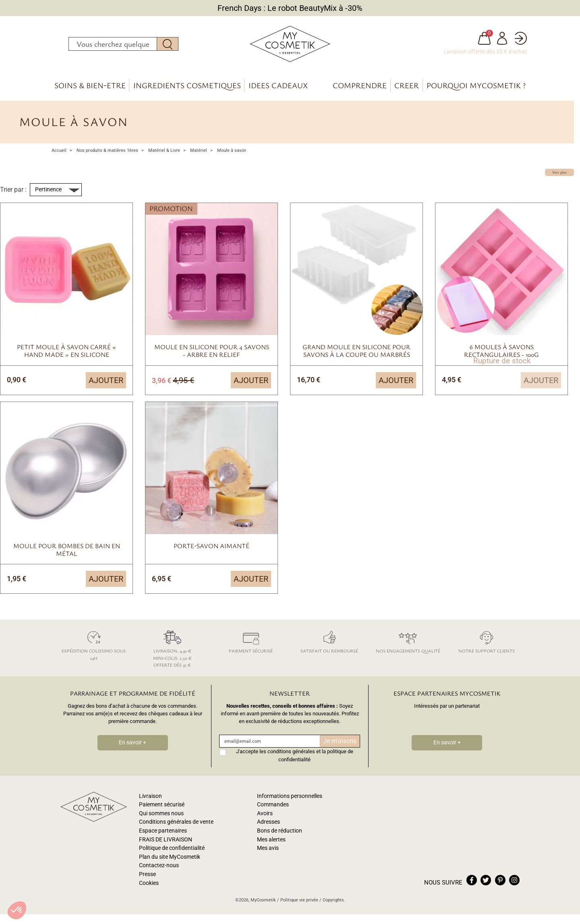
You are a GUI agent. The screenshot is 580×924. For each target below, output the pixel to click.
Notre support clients (486, 641)
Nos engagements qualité (408, 641)
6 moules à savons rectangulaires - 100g (501, 351)
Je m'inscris (340, 741)
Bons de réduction (280, 831)
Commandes (273, 805)
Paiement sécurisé (251, 641)
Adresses (268, 822)
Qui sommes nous (161, 813)
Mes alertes (271, 840)
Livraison (150, 796)
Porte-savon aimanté (211, 546)
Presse (147, 874)
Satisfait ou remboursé (329, 641)
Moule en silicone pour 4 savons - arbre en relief (212, 351)
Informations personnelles (290, 796)
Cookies (149, 883)
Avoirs (265, 813)
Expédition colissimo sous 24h (94, 644)
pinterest (500, 880)
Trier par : (13, 190)
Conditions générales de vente (176, 822)
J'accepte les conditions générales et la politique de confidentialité (295, 755)
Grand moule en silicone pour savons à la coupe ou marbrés (356, 351)
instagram (514, 880)
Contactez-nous (159, 865)
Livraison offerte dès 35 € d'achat (485, 52)
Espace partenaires (163, 831)
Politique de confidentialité (172, 848)
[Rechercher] (113, 44)
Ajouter (106, 380)
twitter (486, 880)
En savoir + (133, 743)
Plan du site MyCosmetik (170, 857)
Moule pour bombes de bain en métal (67, 550)
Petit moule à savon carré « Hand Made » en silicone (66, 351)
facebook (472, 880)
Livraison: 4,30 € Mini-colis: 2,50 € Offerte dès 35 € (172, 648)
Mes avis (268, 848)
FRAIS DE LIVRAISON (166, 840)
